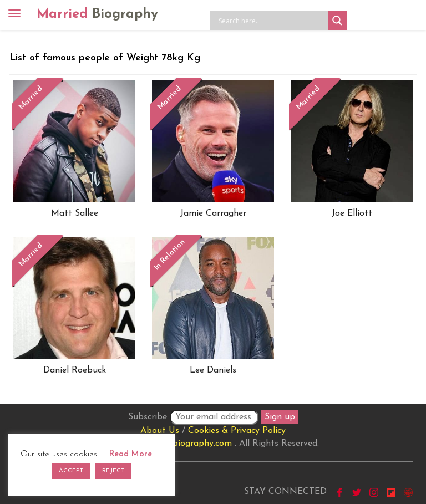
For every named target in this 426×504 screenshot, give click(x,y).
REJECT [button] (113, 471)
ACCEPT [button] (71, 471)
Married (97, 14)
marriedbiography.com (187, 444)
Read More (131, 454)
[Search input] (272, 21)
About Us (160, 431)
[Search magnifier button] (337, 21)
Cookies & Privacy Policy (237, 431)
